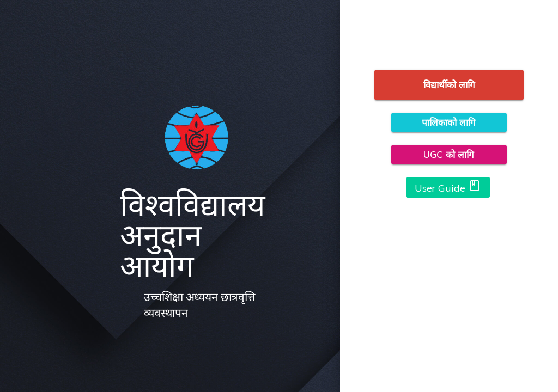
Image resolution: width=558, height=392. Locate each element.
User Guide (448, 187)
